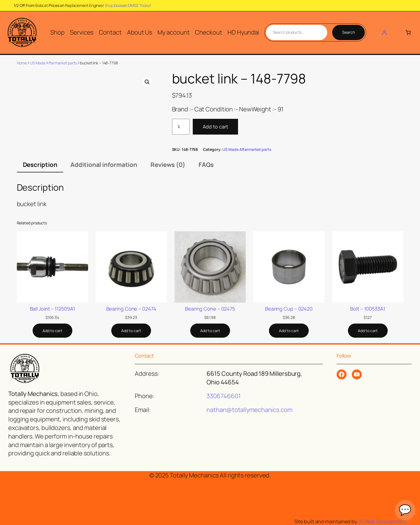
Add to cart (215, 127)
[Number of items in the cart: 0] (408, 32)
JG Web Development (382, 521)
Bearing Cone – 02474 (131, 309)
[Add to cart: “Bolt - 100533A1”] (368, 331)
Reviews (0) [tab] (168, 165)
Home (22, 63)
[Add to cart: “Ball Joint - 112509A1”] (52, 331)
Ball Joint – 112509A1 (52, 309)
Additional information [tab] (104, 165)
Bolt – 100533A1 (368, 309)
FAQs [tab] (206, 165)
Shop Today (127, 5)
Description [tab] (40, 165)
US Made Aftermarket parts (53, 63)
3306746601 (223, 396)
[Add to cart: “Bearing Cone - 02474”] (131, 331)
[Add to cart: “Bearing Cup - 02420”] (289, 331)
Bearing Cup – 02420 (289, 309)
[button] (147, 82)
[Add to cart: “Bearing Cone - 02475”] (210, 331)
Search (348, 32)
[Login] (384, 32)
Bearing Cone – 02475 (210, 309)
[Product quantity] (181, 127)
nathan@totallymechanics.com (249, 410)
